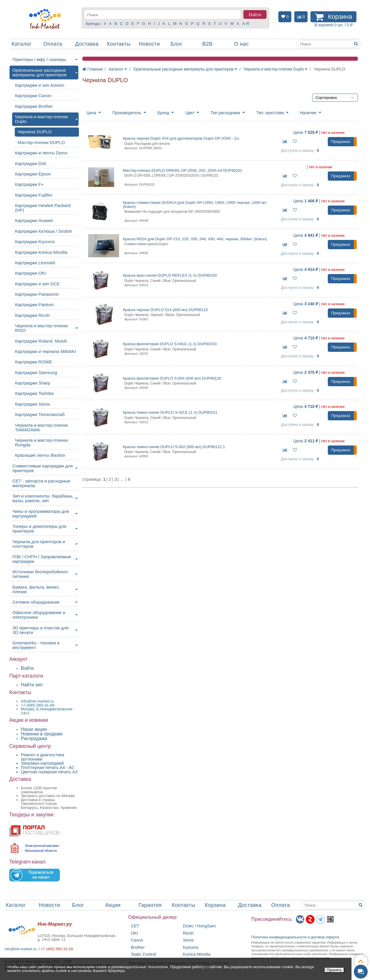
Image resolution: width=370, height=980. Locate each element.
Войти (27, 668)
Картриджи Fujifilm (34, 195)
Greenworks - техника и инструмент (36, 645)
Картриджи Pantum (34, 305)
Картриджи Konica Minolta (41, 252)
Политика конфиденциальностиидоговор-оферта (295, 937)
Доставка (87, 44)
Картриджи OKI (30, 273)
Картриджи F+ (29, 184)
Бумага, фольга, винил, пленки (36, 589)
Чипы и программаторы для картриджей (41, 514)
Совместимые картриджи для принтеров (42, 468)
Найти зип (32, 685)
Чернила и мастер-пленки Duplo (41, 119)
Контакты (119, 44)
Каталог (22, 44)
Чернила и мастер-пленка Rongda (41, 442)
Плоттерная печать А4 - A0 (47, 768)
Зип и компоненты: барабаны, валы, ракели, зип (43, 498)
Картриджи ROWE (34, 362)
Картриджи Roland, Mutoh (41, 341)
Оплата (53, 44)
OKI (135, 933)
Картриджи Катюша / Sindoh (44, 231)
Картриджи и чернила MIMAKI (46, 351)
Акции (113, 905)
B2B (208, 44)
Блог (176, 44)
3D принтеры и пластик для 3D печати (40, 630)
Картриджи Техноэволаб (40, 414)
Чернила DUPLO (35, 132)
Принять (334, 970)
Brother (138, 947)
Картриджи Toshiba (34, 393)
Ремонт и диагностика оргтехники (42, 757)
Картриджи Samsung (36, 372)
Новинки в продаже (42, 734)
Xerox (188, 940)
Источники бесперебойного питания (40, 574)
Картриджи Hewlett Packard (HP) (43, 208)
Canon (137, 940)
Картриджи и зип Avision (40, 85)
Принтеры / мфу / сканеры (39, 59)
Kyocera (191, 947)
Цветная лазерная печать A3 (49, 772)
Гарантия (150, 905)
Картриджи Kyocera (35, 242)
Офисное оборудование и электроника (39, 615)
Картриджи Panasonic (37, 294)
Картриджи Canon (33, 96)
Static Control (144, 954)
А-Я (246, 24)
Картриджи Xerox (33, 404)
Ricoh (188, 933)
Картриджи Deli (30, 163)
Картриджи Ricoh (32, 315)
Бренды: (94, 24)
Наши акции (34, 729)
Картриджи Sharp (33, 383)
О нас (241, 44)
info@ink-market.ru (21, 949)
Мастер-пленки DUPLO (41, 142)
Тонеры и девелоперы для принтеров (39, 529)
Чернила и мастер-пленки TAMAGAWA (41, 427)
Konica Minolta (197, 954)
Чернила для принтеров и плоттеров (39, 544)
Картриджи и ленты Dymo (41, 153)
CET (135, 926)
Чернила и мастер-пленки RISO (41, 328)
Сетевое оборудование (36, 602)
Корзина (215, 905)
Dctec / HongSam (199, 926)
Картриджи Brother (34, 106)
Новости (149, 44)
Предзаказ (341, 142)
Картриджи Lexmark (35, 263)
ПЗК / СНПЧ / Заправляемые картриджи (42, 559)
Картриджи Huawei (34, 220)
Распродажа (34, 738)
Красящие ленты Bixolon (40, 455)
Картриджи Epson (33, 174)
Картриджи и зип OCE (37, 284)
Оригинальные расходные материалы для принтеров (39, 72)
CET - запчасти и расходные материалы (41, 483)
